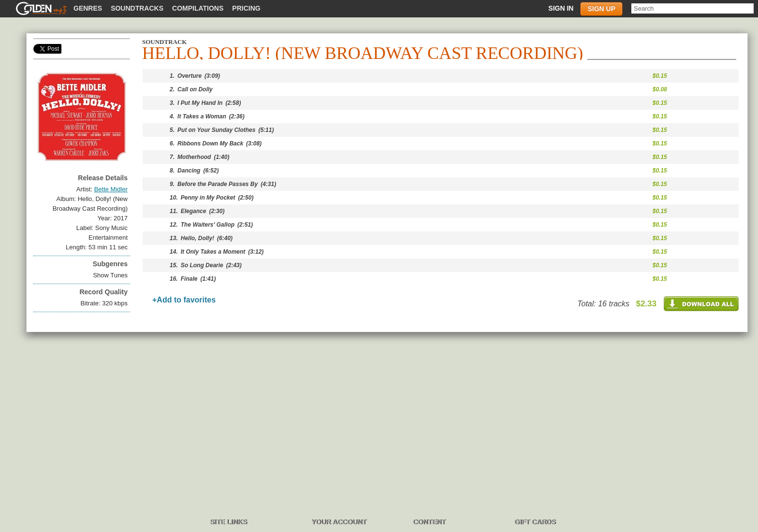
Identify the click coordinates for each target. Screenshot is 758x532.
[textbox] (692, 8)
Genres (88, 8)
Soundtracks (137, 8)
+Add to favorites (184, 300)
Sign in (561, 8)
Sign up (601, 9)
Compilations (198, 8)
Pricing (246, 8)
